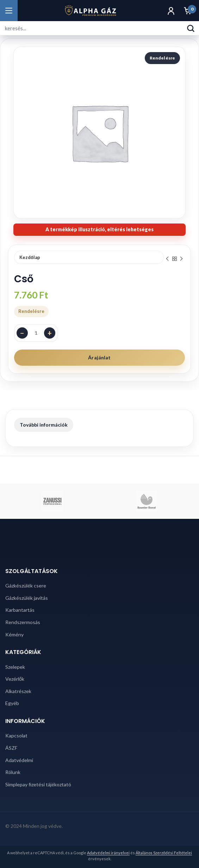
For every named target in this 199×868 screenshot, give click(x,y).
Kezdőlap (30, 257)
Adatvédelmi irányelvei (108, 853)
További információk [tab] (44, 425)
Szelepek (15, 667)
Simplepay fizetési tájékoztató (38, 784)
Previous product (167, 259)
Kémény (14, 634)
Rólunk (13, 772)
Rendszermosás (23, 622)
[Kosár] (188, 11)
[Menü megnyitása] (9, 11)
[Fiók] (171, 11)
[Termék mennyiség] (36, 333)
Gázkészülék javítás (27, 598)
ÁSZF (11, 748)
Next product (181, 259)
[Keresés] (191, 28)
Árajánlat (99, 357)
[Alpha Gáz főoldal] (90, 11)
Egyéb (12, 703)
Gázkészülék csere (26, 586)
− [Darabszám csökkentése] (22, 333)
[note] (99, 230)
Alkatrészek (18, 691)
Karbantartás (20, 610)
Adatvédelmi (19, 760)
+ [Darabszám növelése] (50, 333)
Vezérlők (15, 679)
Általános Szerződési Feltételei (164, 853)
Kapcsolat (16, 735)
